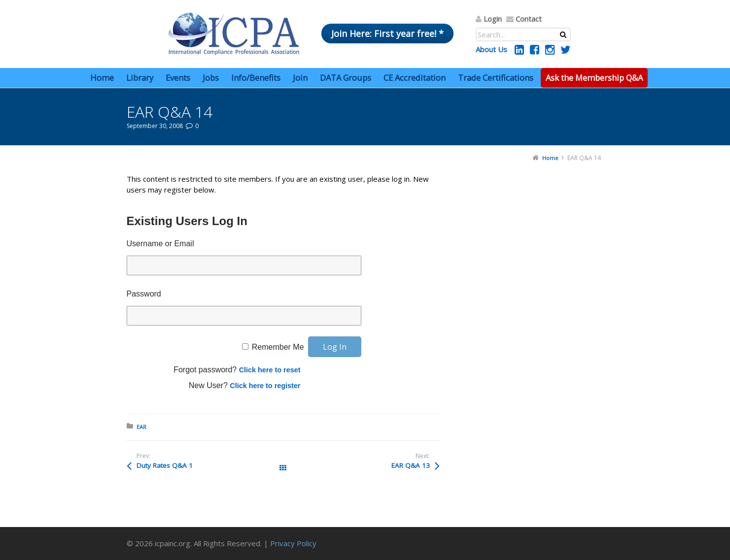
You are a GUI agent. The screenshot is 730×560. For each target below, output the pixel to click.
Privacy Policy (293, 543)
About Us (491, 49)
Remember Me (278, 347)
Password (144, 294)
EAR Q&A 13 (411, 465)
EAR (141, 427)
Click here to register (265, 386)
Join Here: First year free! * (387, 33)
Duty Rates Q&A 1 (165, 465)
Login (493, 19)
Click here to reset (270, 370)
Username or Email (160, 244)
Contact (529, 19)
